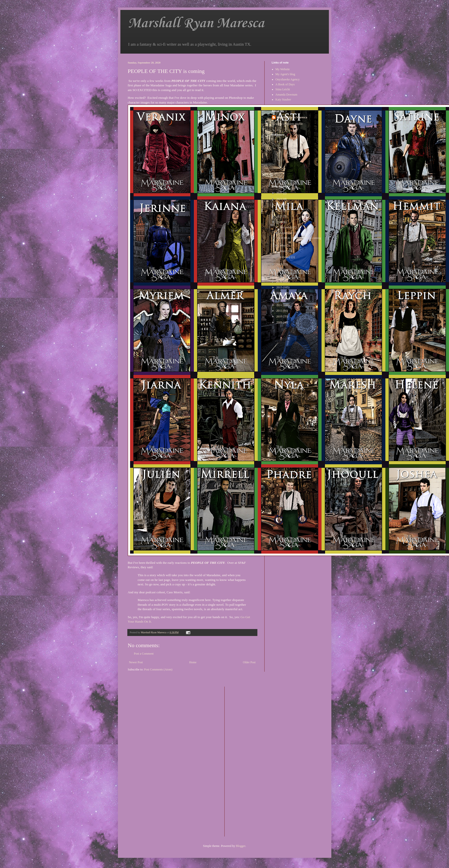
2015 (280, 287)
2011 (280, 311)
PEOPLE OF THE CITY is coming (300, 238)
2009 (280, 322)
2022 (280, 210)
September (286, 233)
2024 (280, 199)
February (285, 257)
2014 (280, 293)
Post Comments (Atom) (158, 669)
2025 (280, 193)
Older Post (249, 662)
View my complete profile (287, 124)
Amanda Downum (286, 95)
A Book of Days (285, 84)
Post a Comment (144, 654)
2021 (280, 216)
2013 (280, 299)
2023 (280, 205)
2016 (280, 282)
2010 (280, 316)
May (283, 245)
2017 (280, 276)
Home (193, 662)
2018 (280, 270)
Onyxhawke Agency (288, 79)
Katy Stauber (283, 100)
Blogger (241, 846)
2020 (280, 222)
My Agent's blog (285, 74)
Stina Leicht (283, 89)
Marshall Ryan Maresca (196, 23)
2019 (280, 264)
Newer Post (136, 662)
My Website (283, 69)
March (284, 251)
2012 (280, 305)
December (286, 227)
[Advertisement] (248, 761)
